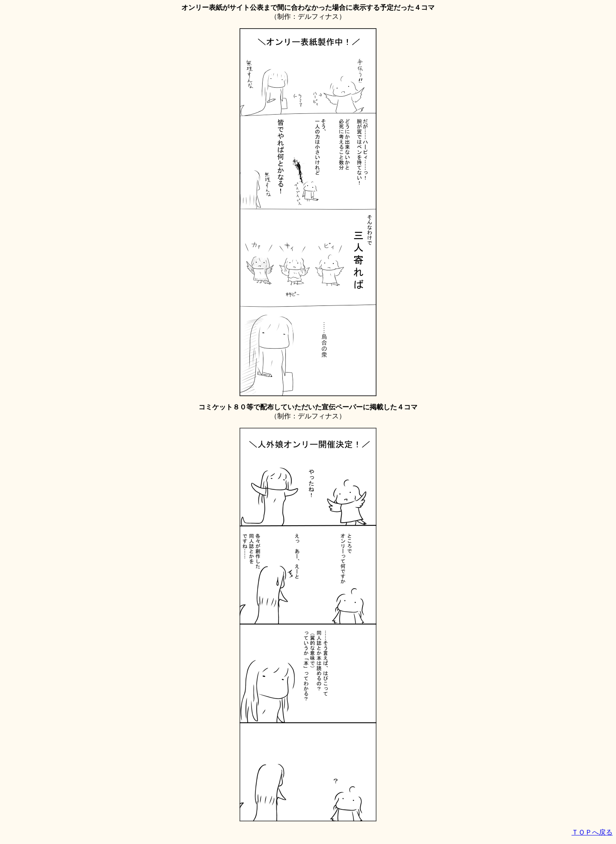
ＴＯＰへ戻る (592, 832)
